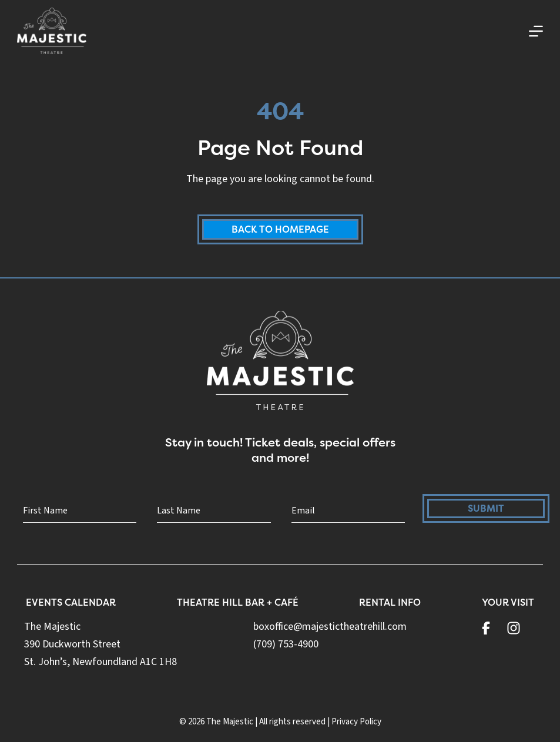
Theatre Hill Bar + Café (238, 602)
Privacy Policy (356, 722)
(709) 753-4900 (286, 644)
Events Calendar (71, 602)
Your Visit (508, 602)
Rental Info (390, 602)
